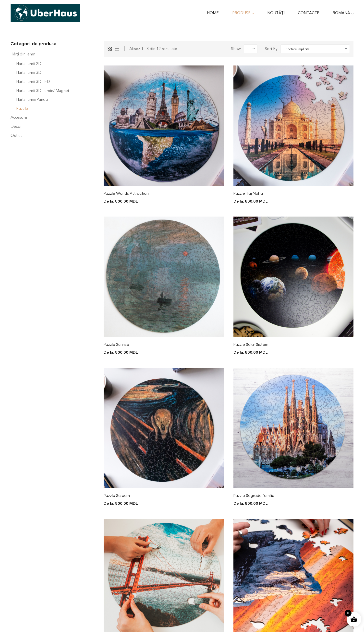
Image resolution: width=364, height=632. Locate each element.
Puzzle (22, 109)
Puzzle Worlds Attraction (126, 193)
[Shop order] (315, 49)
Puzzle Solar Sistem (251, 344)
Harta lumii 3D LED (33, 82)
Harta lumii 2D (29, 64)
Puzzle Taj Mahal (249, 193)
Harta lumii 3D (29, 72)
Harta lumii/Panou (32, 99)
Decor (16, 126)
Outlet (16, 135)
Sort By (271, 49)
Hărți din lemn (23, 54)
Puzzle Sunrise (116, 344)
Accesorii (19, 117)
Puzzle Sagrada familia (254, 496)
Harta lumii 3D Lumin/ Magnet (43, 91)
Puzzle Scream (117, 496)
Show (236, 49)
